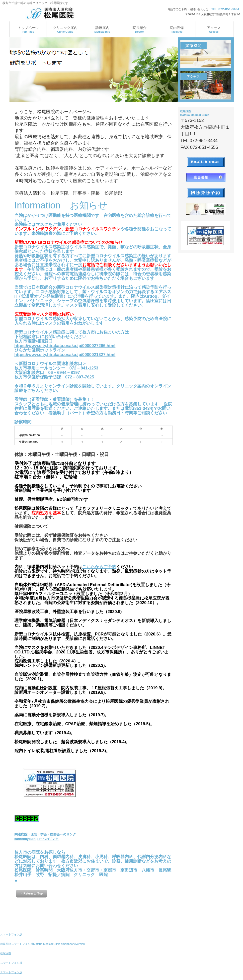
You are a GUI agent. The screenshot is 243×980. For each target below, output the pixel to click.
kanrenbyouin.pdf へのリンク (37, 839)
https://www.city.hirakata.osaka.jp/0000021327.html (65, 355)
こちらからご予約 (99, 567)
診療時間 (206, 54)
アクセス (206, 85)
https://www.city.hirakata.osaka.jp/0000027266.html (65, 346)
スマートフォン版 (11, 934)
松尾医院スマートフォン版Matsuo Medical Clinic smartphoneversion (42, 944)
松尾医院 (6, 953)
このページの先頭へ (32, 894)
